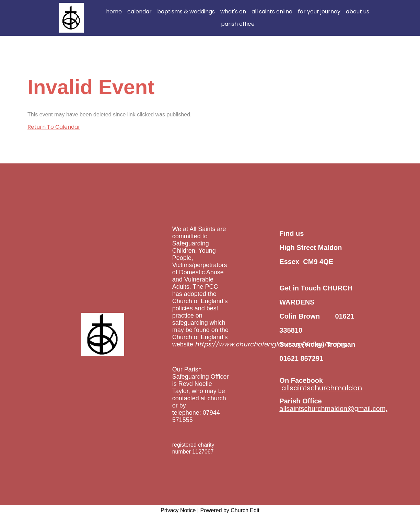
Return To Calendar (54, 127)
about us (358, 12)
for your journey (319, 12)
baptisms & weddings (186, 12)
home (114, 12)
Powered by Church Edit (230, 510)
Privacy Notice (178, 510)
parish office (238, 24)
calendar (139, 12)
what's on (233, 12)
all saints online (272, 12)
